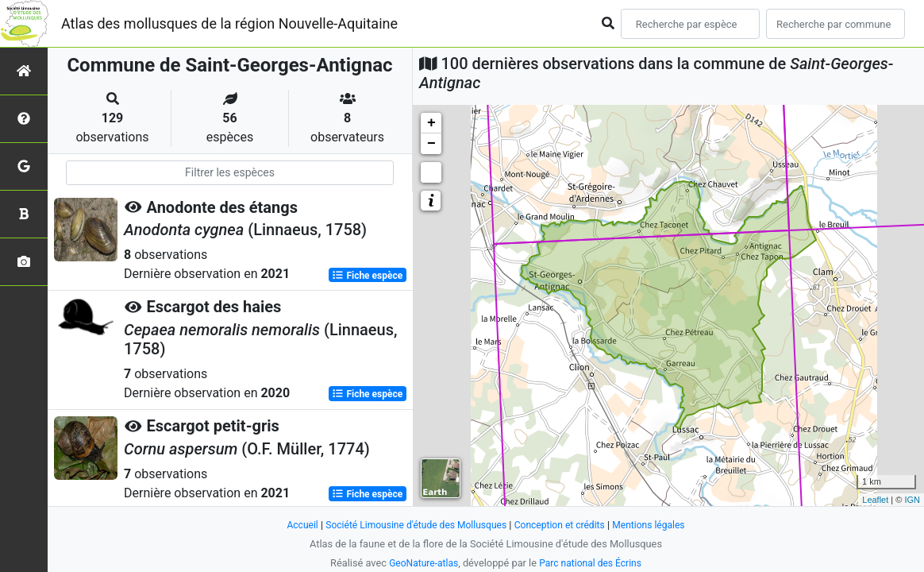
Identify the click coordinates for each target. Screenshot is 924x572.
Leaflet (875, 500)
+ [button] (431, 123)
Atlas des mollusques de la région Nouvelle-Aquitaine (229, 23)
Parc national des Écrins (593, 563)
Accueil (292, 525)
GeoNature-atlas (420, 563)
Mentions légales (658, 525)
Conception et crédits (564, 525)
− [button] (431, 144)
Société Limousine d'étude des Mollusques (412, 525)
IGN (912, 500)
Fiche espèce (367, 275)
